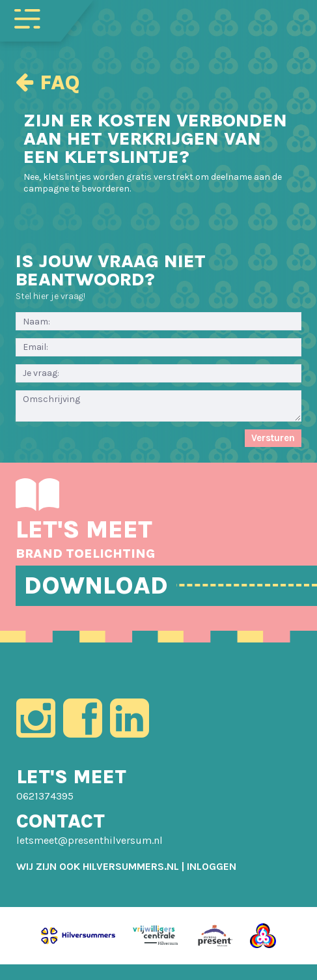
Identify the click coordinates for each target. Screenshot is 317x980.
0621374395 (45, 796)
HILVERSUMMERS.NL (131, 866)
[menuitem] (212, 866)
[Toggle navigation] (27, 18)
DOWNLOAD (96, 585)
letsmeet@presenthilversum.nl (90, 840)
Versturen (273, 438)
